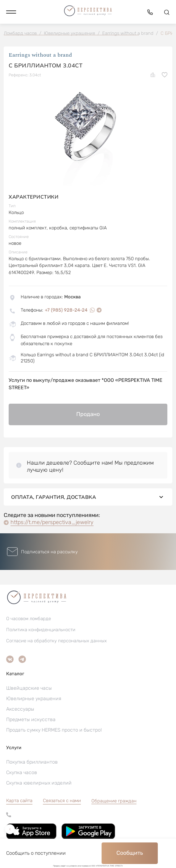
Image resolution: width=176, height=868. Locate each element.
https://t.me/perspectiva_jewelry (52, 522)
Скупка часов (22, 772)
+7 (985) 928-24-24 (66, 310)
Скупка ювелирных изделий (39, 783)
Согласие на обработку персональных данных (57, 641)
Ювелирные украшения (34, 698)
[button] (11, 12)
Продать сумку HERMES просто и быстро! (54, 730)
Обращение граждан (114, 801)
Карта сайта (19, 801)
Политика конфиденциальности (41, 630)
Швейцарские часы (29, 688)
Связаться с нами (62, 801)
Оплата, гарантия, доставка (88, 497)
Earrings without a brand (40, 55)
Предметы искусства (31, 719)
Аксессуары (20, 709)
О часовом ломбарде (29, 619)
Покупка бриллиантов (32, 762)
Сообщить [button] (130, 853)
